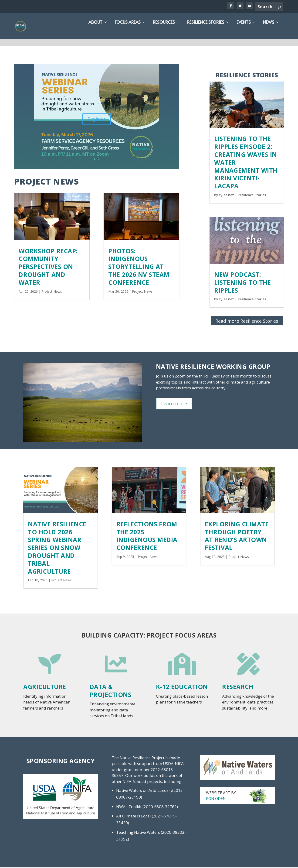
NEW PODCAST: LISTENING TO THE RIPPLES (242, 283)
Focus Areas (128, 31)
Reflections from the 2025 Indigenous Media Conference (147, 537)
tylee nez (227, 196)
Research (238, 688)
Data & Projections (111, 692)
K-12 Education (182, 688)
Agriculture (45, 688)
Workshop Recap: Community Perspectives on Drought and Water (48, 268)
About (95, 31)
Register (97, 122)
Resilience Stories (206, 31)
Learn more (174, 404)
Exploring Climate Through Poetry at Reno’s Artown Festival (237, 537)
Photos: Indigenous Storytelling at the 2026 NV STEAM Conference (139, 268)
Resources (164, 31)
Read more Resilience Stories (247, 322)
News (269, 31)
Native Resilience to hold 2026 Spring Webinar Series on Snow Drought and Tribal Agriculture (57, 549)
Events (244, 31)
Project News (52, 292)
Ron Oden (216, 799)
